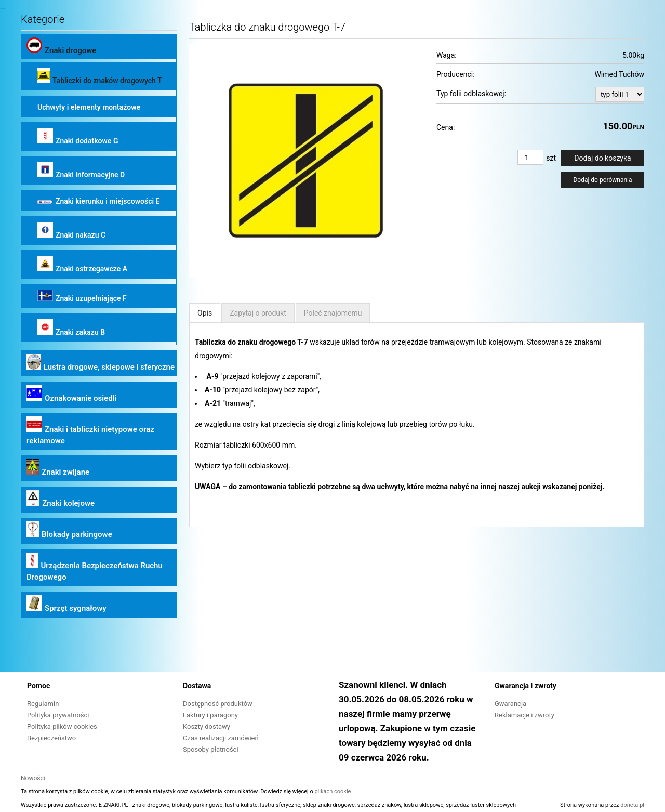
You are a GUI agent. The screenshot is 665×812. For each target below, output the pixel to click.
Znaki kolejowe (61, 499)
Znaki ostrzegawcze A (82, 264)
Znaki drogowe (61, 46)
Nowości (33, 778)
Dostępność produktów (218, 704)
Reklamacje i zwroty (524, 715)
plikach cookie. (333, 791)
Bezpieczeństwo (51, 738)
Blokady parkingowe (69, 530)
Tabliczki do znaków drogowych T (100, 76)
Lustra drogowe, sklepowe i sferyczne (101, 363)
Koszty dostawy (207, 726)
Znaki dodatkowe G (78, 136)
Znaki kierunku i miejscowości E (98, 201)
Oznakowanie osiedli (71, 394)
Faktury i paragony (210, 715)
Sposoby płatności (211, 749)
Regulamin (43, 704)
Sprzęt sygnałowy (66, 604)
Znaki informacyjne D (81, 170)
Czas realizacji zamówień (221, 738)
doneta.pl (632, 805)
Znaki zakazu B (71, 328)
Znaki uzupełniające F (82, 296)
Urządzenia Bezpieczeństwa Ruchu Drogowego (95, 567)
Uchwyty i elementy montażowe (89, 107)
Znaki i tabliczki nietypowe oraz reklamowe (90, 431)
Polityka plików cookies (62, 726)
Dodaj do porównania (602, 180)
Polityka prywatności (58, 715)
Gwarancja (510, 704)
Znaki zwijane (58, 468)
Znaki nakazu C (71, 231)
